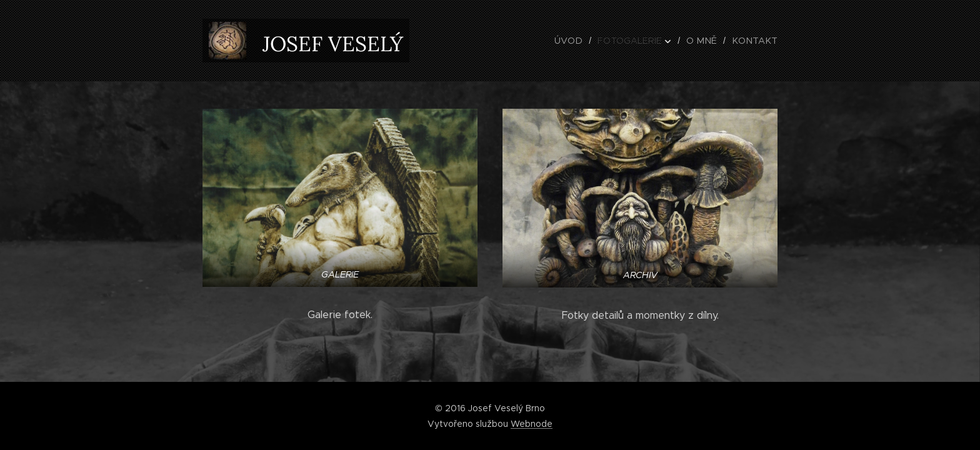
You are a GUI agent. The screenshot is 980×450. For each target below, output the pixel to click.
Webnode (532, 424)
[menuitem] (582, 41)
